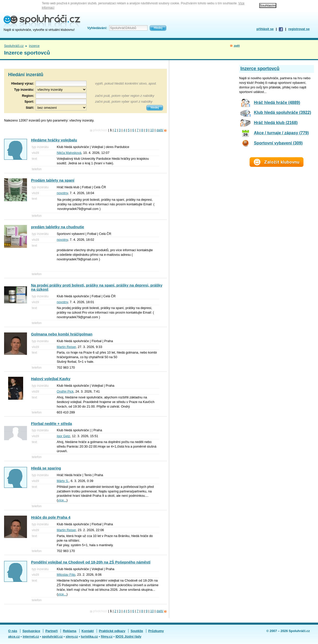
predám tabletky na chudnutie (58, 227)
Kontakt (88, 631)
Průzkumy (156, 631)
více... (62, 500)
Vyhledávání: (97, 28)
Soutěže (137, 631)
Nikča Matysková (69, 153)
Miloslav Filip (66, 575)
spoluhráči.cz (52, 636)
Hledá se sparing (46, 468)
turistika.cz (89, 636)
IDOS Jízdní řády (128, 636)
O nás (13, 631)
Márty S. (63, 481)
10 (152, 130)
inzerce (34, 46)
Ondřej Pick (65, 391)
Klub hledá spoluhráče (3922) (283, 112)
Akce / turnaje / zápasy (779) (281, 133)
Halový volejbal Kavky (51, 379)
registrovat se (299, 29)
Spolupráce (31, 631)
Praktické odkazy (112, 631)
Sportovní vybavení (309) (278, 143)
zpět (237, 46)
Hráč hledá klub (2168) (276, 123)
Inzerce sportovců (260, 69)
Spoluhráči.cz (14, 46)
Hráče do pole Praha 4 (51, 517)
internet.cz (31, 636)
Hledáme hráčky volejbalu (54, 140)
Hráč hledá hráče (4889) (277, 102)
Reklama (70, 631)
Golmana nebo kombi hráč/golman (62, 334)
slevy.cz (72, 636)
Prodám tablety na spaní (53, 180)
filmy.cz (107, 636)
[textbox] (61, 96)
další (160, 130)
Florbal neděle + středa (52, 424)
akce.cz (14, 636)
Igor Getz (63, 436)
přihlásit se (265, 29)
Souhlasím (268, 5)
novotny (62, 193)
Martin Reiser (66, 347)
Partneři (51, 631)
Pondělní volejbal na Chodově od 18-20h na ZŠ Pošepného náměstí (91, 562)
